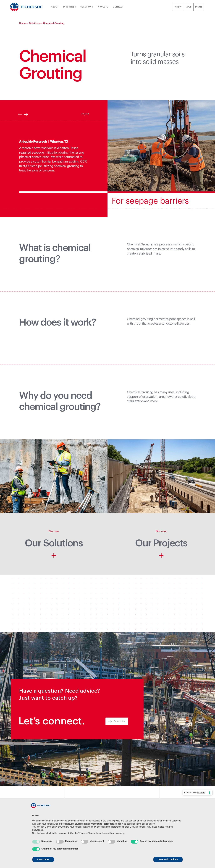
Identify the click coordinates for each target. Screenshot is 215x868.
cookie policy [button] (148, 824)
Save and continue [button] (168, 859)
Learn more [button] (43, 859)
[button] (209, 159)
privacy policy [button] (113, 821)
